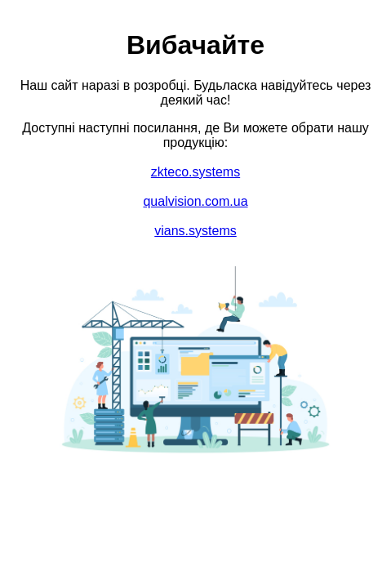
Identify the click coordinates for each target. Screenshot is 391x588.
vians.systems (195, 231)
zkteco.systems (195, 172)
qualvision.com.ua (195, 201)
